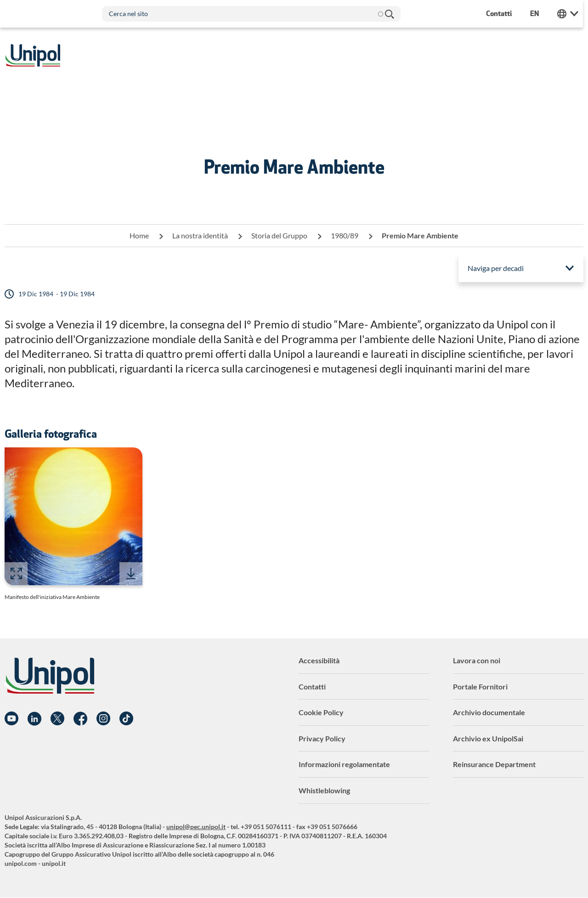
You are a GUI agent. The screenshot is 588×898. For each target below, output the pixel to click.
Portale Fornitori (480, 686)
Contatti (312, 686)
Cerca (390, 14)
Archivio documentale (489, 712)
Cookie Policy (321, 712)
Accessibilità (319, 660)
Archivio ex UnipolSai (488, 738)
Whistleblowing (324, 790)
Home (139, 235)
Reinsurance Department (494, 764)
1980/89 (345, 235)
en (540, 14)
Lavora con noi (477, 660)
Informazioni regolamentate (344, 764)
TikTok (126, 719)
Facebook (80, 719)
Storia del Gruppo (279, 235)
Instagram (103, 719)
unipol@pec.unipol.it (196, 827)
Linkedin (34, 719)
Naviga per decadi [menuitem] (496, 268)
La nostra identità (200, 235)
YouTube (11, 719)
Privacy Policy (322, 738)
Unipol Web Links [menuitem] (573, 14)
